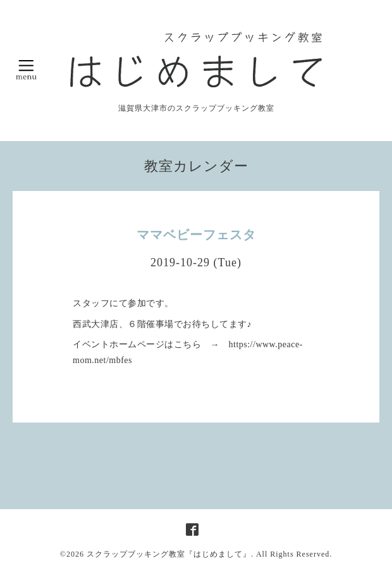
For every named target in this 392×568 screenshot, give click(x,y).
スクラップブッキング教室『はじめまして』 (169, 554)
